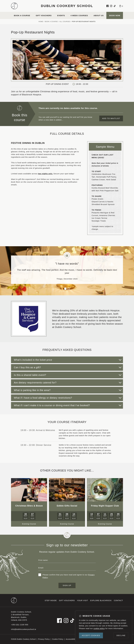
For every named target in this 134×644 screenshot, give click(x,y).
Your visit (82, 600)
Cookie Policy (58, 639)
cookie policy (99, 628)
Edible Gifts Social (67, 506)
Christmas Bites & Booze (29, 506)
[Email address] (67, 568)
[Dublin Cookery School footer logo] (14, 600)
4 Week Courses (79, 15)
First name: (43, 560)
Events (61, 15)
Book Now (115, 15)
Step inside (51, 600)
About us (99, 15)
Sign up (67, 585)
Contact (118, 600)
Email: (41, 568)
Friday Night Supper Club (105, 506)
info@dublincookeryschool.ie (24, 629)
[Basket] (121, 6)
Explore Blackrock (101, 600)
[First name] (67, 560)
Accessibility (71, 639)
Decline (121, 635)
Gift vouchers (44, 15)
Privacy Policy (44, 639)
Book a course (22, 15)
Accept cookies (91, 635)
